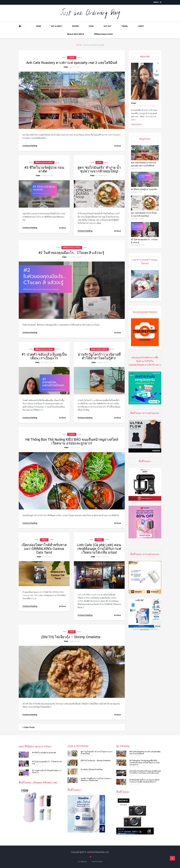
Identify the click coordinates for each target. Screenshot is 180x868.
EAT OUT (108, 26)
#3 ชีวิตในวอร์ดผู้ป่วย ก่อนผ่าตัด (44, 169)
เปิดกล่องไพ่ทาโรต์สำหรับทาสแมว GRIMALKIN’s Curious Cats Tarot (44, 549)
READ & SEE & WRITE (76, 34)
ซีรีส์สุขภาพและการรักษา (104, 34)
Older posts (28, 727)
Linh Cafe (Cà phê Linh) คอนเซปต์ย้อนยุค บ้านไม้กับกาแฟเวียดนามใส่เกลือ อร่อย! (99, 549)
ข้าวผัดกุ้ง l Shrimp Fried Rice (92, 769)
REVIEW (75, 26)
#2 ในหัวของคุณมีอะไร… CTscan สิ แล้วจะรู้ (72, 253)
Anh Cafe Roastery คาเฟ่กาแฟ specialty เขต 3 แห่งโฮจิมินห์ (72, 63)
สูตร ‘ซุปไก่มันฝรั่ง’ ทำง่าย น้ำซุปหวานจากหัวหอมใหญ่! (99, 169)
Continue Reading (30, 146)
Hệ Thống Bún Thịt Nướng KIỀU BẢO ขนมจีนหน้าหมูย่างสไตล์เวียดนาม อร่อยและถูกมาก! (72, 441)
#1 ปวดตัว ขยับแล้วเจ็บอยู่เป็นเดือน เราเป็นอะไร (44, 356)
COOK (91, 26)
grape (66, 67)
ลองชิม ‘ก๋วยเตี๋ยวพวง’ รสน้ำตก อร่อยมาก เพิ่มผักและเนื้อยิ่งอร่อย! (96, 779)
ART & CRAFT (57, 26)
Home (38, 26)
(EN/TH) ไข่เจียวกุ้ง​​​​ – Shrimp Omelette (72, 637)
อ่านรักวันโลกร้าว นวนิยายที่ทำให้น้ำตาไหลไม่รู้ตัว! (99, 356)
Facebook (82, 862)
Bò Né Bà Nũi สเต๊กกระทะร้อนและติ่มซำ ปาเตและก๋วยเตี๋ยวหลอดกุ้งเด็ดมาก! (145, 781)
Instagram (97, 862)
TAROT (141, 26)
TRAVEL (125, 26)
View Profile (136, 124)
